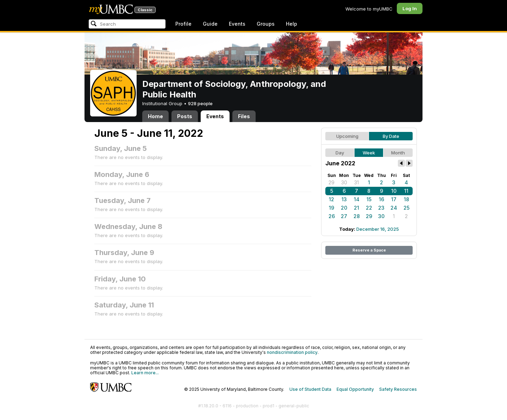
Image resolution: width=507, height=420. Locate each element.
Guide (210, 24)
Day (340, 153)
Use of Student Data (310, 389)
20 (344, 208)
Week (369, 153)
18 (406, 199)
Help (292, 24)
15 (369, 199)
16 (381, 199)
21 (356, 208)
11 (406, 191)
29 (331, 182)
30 (344, 182)
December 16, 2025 (378, 229)
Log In (410, 8)
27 (344, 216)
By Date (391, 136)
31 (356, 182)
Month (398, 153)
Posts (185, 116)
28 (357, 216)
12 (331, 199)
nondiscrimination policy (292, 352)
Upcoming (347, 136)
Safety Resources (398, 389)
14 (357, 199)
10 (394, 191)
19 (331, 208)
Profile (183, 24)
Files (244, 116)
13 (344, 199)
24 (394, 208)
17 (394, 199)
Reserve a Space (369, 250)
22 (369, 208)
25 (406, 208)
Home (155, 116)
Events (237, 24)
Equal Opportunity (355, 389)
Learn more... (145, 373)
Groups (266, 24)
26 (332, 216)
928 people (200, 103)
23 (381, 208)
